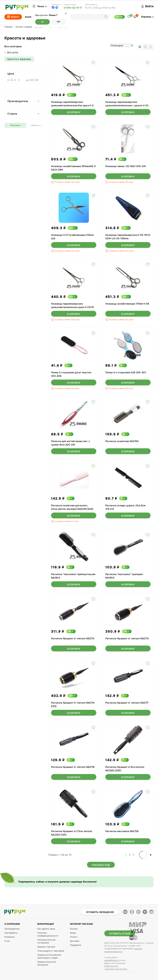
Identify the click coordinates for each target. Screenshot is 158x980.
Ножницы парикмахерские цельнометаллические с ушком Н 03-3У (127, 106)
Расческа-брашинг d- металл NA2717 (127, 703)
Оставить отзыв (120, 934)
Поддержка (76, 945)
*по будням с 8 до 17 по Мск (116, 969)
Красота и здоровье (19, 59)
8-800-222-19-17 (73, 8)
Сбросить (37, 125)
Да (43, 22)
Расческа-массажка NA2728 (122, 831)
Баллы (119, 17)
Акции (28, 17)
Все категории (13, 46)
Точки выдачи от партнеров (51, 951)
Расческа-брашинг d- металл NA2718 (73, 767)
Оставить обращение (100, 912)
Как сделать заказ (46, 929)
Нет (59, 22)
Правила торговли (46, 947)
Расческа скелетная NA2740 (122, 441)
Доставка (75, 941)
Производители (12, 929)
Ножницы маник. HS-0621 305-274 (126, 166)
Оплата (74, 937)
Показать (15, 125)
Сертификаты (11, 933)
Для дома (11, 52)
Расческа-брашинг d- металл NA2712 (73, 639)
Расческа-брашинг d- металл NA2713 (127, 639)
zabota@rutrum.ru (112, 960)
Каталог (13, 17)
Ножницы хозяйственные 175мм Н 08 (127, 304)
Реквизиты (10, 937)
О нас (7, 941)
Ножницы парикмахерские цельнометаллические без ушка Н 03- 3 (74, 106)
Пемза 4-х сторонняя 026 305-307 (126, 373)
